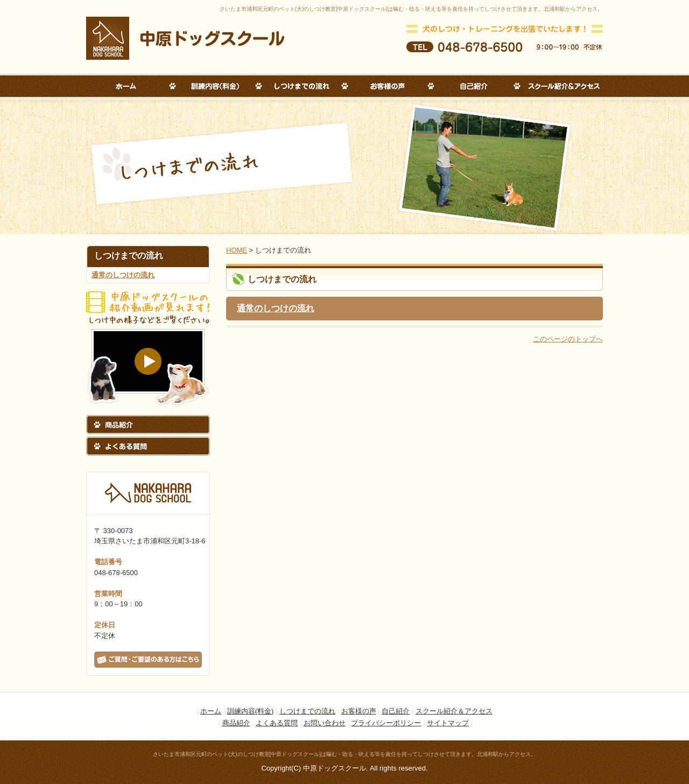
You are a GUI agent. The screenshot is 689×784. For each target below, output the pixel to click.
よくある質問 (277, 723)
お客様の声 (359, 711)
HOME (237, 250)
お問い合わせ (325, 723)
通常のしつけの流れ (123, 275)
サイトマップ (448, 723)
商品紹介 (236, 723)
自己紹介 (396, 711)
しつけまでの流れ (307, 711)
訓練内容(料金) (251, 711)
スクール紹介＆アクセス (454, 711)
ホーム (211, 711)
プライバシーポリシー (386, 723)
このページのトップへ (568, 339)
